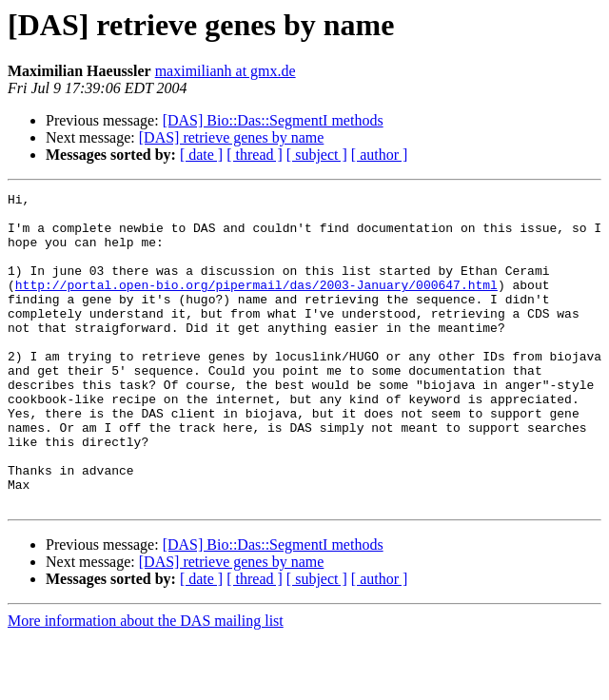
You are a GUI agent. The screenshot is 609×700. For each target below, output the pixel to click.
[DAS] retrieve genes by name (232, 137)
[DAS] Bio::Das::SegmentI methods (273, 120)
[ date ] (201, 155)
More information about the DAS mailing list (146, 683)
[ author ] (380, 155)
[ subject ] (317, 155)
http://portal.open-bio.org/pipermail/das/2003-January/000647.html (256, 304)
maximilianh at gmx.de (226, 71)
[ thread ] (255, 155)
